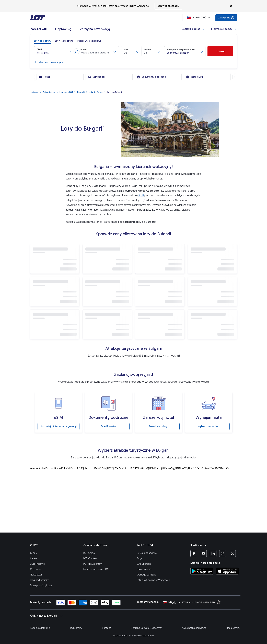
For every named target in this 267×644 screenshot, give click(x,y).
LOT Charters (90, 558)
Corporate (35, 569)
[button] (55, 51)
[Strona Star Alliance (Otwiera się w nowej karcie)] (200, 602)
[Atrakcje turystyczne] (134, 499)
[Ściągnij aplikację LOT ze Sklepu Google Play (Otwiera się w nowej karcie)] (202, 571)
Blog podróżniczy (39, 580)
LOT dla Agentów (93, 564)
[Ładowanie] (199, 17)
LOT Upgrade (144, 564)
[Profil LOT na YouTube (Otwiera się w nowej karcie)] (203, 553)
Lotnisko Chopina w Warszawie (153, 580)
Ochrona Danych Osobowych (146, 628)
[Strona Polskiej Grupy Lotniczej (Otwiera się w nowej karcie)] (170, 602)
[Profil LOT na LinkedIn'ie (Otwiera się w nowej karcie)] (213, 553)
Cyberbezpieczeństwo (194, 628)
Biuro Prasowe (37, 564)
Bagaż (140, 558)
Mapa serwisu (233, 628)
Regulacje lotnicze (40, 628)
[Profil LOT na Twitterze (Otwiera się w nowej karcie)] (232, 553)
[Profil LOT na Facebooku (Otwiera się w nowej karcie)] (194, 553)
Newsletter (36, 575)
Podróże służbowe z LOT (96, 569)
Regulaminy (76, 628)
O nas (33, 553)
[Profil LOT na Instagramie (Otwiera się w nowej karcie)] (223, 553)
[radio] (43, 41)
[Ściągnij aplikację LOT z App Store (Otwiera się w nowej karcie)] (227, 571)
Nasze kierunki (144, 569)
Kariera (34, 558)
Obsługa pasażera (147, 575)
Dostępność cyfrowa (41, 586)
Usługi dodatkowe (147, 553)
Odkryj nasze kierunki (46, 616)
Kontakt (106, 628)
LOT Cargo (89, 553)
